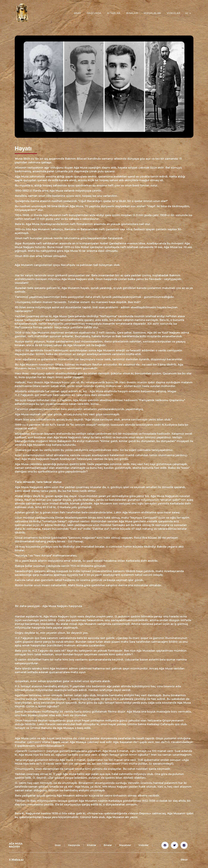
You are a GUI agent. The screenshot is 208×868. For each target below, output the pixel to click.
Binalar (132, 13)
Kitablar (114, 13)
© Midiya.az (16, 860)
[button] (188, 13)
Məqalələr (152, 13)
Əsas (77, 13)
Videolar (173, 13)
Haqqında (94, 13)
